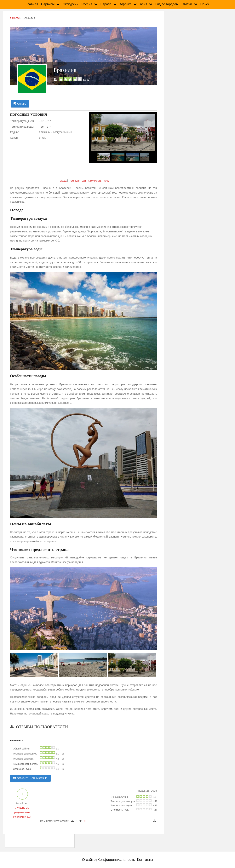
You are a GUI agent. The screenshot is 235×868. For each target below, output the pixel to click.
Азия (143, 4)
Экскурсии (71, 4)
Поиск (205, 4)
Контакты (145, 860)
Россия (87, 4)
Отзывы (20, 104)
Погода (62, 181)
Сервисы (48, 4)
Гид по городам (167, 4)
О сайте (89, 860)
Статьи (187, 4)
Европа (106, 4)
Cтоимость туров (99, 181)
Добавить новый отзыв (30, 778)
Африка (126, 4)
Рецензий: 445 (22, 817)
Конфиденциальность (116, 860)
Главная (32, 4)
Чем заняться (77, 181)
